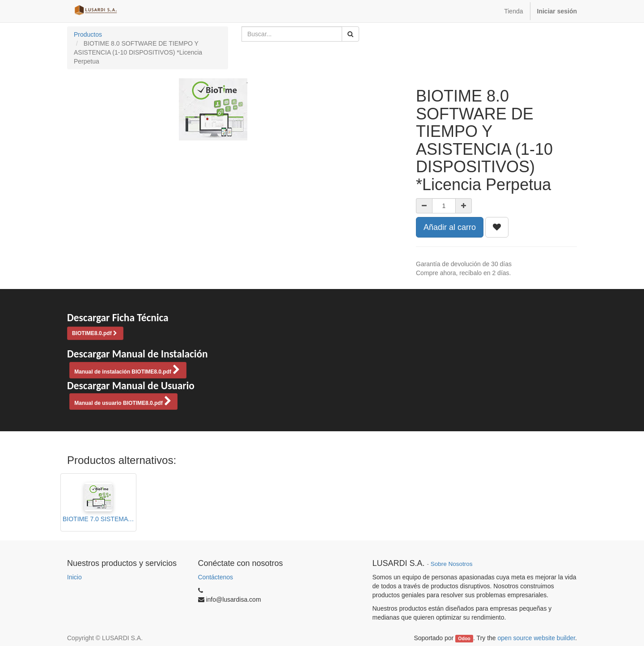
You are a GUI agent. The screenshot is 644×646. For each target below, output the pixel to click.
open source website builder (537, 638)
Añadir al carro (450, 227)
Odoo (464, 638)
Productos (88, 34)
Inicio (74, 577)
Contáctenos (216, 577)
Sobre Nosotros (452, 564)
